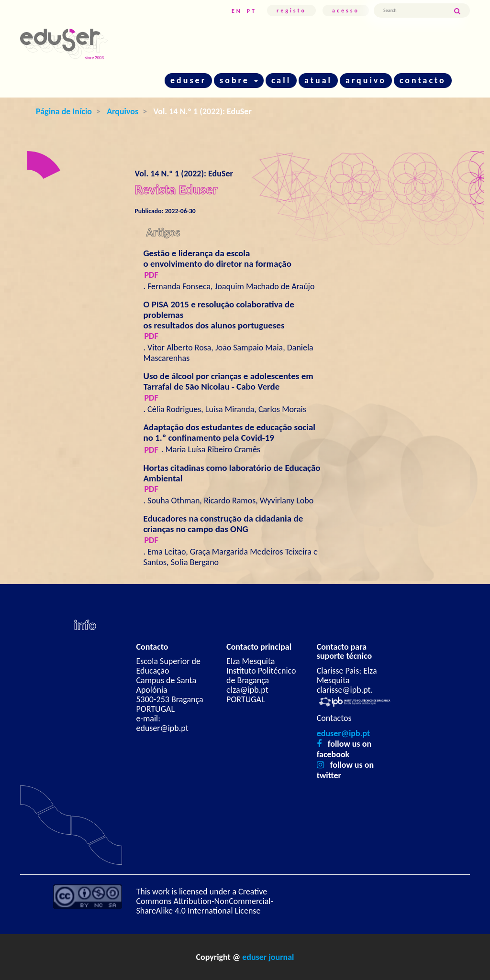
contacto (423, 80)
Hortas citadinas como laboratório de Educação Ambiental (232, 473)
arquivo (366, 80)
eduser (188, 80)
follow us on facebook (344, 749)
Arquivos (122, 111)
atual (318, 80)
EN (237, 11)
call (281, 80)
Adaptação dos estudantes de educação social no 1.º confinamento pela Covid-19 (230, 432)
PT (252, 11)
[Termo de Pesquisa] (414, 11)
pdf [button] (151, 275)
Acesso (346, 11)
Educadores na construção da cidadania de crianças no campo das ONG (223, 524)
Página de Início (64, 111)
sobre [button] (239, 80)
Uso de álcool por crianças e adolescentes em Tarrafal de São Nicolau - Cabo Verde (228, 381)
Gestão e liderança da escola (233, 258)
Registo (291, 11)
